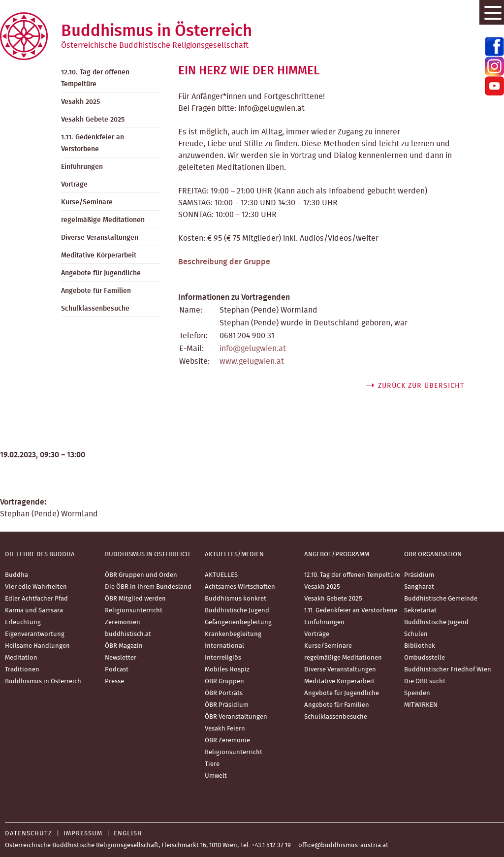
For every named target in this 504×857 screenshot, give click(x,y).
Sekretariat (420, 611)
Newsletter (121, 658)
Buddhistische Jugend (237, 611)
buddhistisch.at (128, 634)
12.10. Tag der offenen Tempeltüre (95, 78)
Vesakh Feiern (225, 729)
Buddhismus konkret (236, 599)
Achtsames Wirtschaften (240, 587)
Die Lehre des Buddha (40, 555)
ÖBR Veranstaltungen (236, 717)
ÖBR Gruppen (224, 682)
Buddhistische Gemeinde (441, 599)
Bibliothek (420, 646)
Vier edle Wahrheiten (36, 587)
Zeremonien (123, 622)
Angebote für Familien (96, 291)
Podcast (117, 670)
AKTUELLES (221, 575)
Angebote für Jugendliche (101, 273)
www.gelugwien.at (252, 361)
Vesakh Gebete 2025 (93, 120)
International (224, 646)
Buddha (16, 575)
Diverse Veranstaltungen (100, 238)
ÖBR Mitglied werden (135, 599)
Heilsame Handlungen (37, 646)
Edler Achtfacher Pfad (36, 599)
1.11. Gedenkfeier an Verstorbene (93, 143)
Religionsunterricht (134, 611)
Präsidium (419, 575)
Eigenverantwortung (35, 634)
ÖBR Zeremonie (227, 741)
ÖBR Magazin (124, 646)
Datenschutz (29, 834)
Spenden (417, 693)
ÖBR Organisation (433, 555)
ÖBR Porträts (224, 693)
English (128, 834)
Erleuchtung (23, 622)
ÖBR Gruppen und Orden (141, 575)
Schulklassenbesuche (95, 309)
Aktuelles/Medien (234, 555)
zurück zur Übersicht (421, 386)
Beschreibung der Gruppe (224, 262)
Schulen (416, 634)
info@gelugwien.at (253, 349)
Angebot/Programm (337, 555)
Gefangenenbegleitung (238, 622)
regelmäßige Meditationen (103, 220)
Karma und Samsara (34, 611)
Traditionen (22, 670)
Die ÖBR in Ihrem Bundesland (148, 587)
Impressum (83, 834)
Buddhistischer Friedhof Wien (448, 670)
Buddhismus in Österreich (43, 682)
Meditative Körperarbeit (99, 255)
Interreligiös (223, 658)
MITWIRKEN (421, 705)
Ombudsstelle (425, 658)
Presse (114, 682)
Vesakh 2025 (80, 102)
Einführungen (82, 167)
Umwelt (216, 776)
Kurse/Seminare (87, 202)
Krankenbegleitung (233, 634)
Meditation (21, 658)
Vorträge (74, 185)
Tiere (212, 764)
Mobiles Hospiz (227, 670)
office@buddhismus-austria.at (343, 845)
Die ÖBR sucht (425, 682)
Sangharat (419, 587)
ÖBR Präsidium (227, 705)
